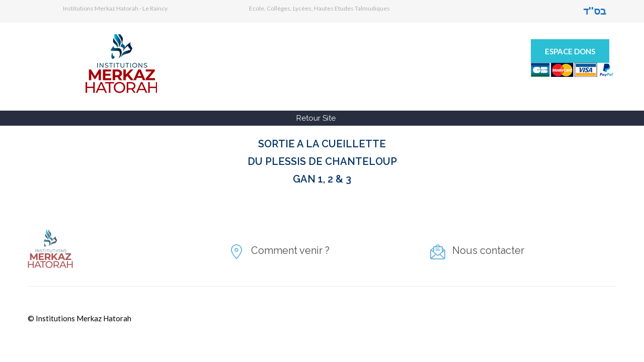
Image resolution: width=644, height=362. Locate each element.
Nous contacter (488, 250)
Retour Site (316, 118)
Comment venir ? (290, 250)
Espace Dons (570, 51)
